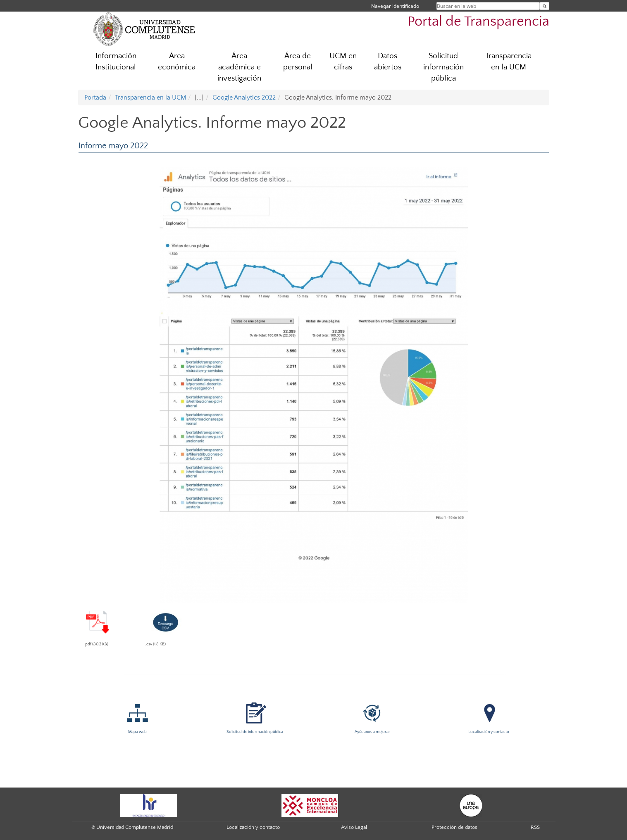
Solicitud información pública (443, 67)
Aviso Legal (354, 827)
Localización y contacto (253, 827)
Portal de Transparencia (478, 22)
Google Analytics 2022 (244, 98)
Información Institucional (116, 62)
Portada (95, 98)
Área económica (177, 62)
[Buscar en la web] (545, 6)
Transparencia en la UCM (508, 62)
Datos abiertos (388, 62)
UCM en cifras (343, 62)
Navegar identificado (395, 6)
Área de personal (298, 62)
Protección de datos (454, 827)
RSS (535, 827)
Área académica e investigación (239, 67)
